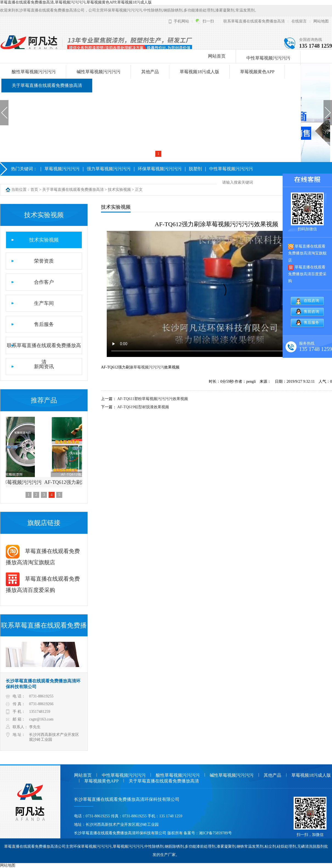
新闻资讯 (44, 367)
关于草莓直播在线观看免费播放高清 (47, 85)
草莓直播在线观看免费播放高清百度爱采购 (307, 274)
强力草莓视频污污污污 (109, 169)
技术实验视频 (119, 190)
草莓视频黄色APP (257, 72)
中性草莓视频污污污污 (268, 58)
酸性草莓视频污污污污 (34, 72)
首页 (34, 190)
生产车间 (44, 303)
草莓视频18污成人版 (199, 72)
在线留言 (299, 21)
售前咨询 (311, 312)
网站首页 (217, 56)
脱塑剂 (195, 169)
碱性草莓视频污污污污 (99, 72)
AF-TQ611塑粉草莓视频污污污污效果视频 (153, 399)
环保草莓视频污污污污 (160, 169)
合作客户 (44, 282)
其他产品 (150, 72)
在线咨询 (311, 301)
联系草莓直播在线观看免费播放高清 (254, 21)
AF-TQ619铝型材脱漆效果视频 (143, 407)
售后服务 (44, 324)
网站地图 (321, 21)
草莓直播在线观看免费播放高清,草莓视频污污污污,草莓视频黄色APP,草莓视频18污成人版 (76, 2)
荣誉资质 (44, 261)
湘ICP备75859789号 (215, 833)
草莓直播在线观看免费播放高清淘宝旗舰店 (307, 253)
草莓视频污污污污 (62, 169)
